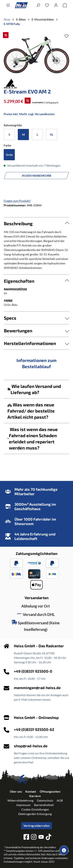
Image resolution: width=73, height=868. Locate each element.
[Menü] (8, 5)
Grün (9, 155)
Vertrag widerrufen (36, 826)
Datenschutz (45, 800)
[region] (36, 55)
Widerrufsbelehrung (20, 800)
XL (52, 134)
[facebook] (26, 837)
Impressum (23, 805)
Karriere (35, 796)
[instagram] (34, 837)
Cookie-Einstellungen (35, 809)
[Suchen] (38, 5)
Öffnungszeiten (50, 791)
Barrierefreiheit (44, 805)
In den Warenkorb (36, 175)
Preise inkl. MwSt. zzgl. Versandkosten (29, 114)
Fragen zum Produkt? (17, 201)
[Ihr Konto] (56, 5)
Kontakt (31, 791)
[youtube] (41, 837)
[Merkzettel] (47, 5)
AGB (60, 800)
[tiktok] (49, 837)
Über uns (16, 791)
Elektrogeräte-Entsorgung (35, 814)
